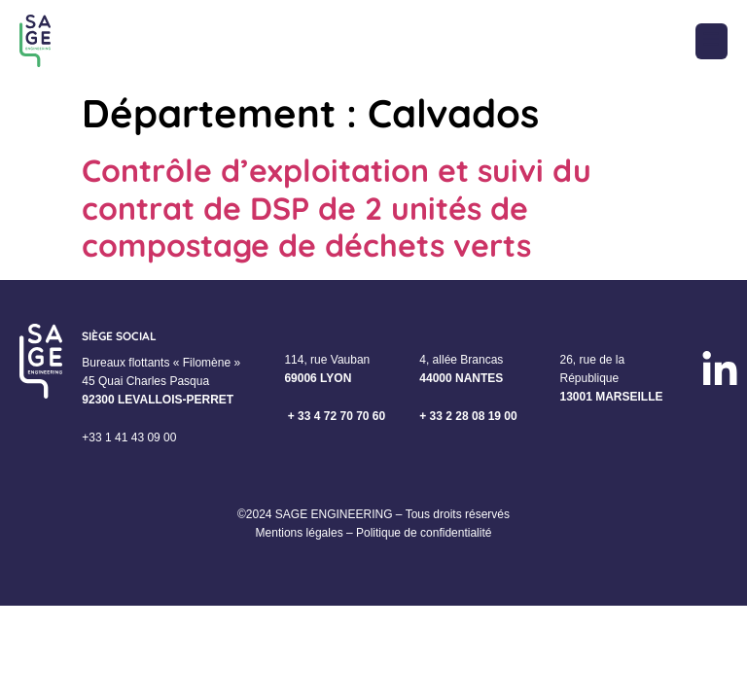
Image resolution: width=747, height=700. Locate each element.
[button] (711, 41)
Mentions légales (300, 533)
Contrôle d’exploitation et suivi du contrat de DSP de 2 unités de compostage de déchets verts (337, 208)
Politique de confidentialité (424, 533)
